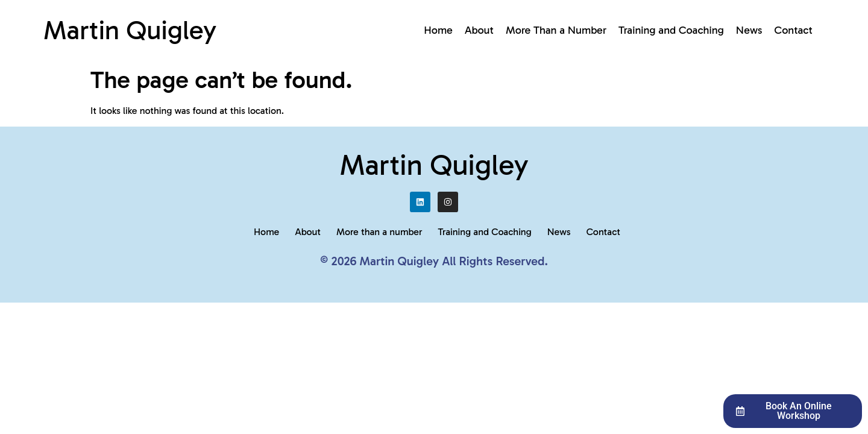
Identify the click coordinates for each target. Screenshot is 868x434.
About (479, 30)
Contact (794, 30)
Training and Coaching (671, 30)
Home (438, 30)
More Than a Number (556, 30)
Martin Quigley (130, 30)
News (749, 30)
